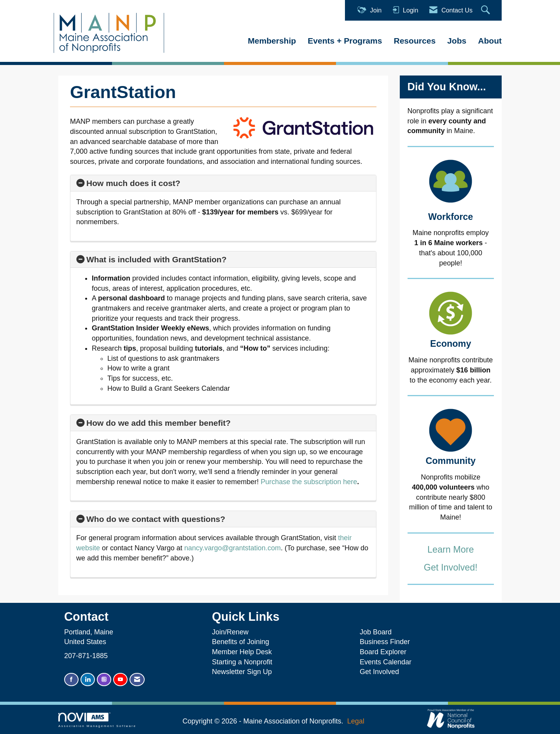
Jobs (457, 41)
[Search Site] (486, 10)
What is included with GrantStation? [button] (157, 259)
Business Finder (387, 642)
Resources (415, 41)
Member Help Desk (242, 652)
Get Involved (379, 672)
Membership (272, 41)
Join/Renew (230, 632)
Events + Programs (345, 41)
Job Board (378, 632)
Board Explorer (383, 652)
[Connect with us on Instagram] (104, 680)
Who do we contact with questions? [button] (156, 519)
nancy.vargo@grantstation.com (233, 548)
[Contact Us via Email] (137, 680)
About (490, 41)
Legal (356, 721)
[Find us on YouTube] (120, 680)
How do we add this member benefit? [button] (158, 423)
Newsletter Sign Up (242, 672)
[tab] (223, 183)
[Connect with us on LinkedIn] (88, 680)
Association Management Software (97, 720)
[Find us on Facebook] (71, 680)
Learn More (451, 550)
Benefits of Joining (241, 642)
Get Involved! (451, 567)
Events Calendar (386, 662)
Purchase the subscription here (309, 482)
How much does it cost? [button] (133, 183)
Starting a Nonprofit (242, 662)
